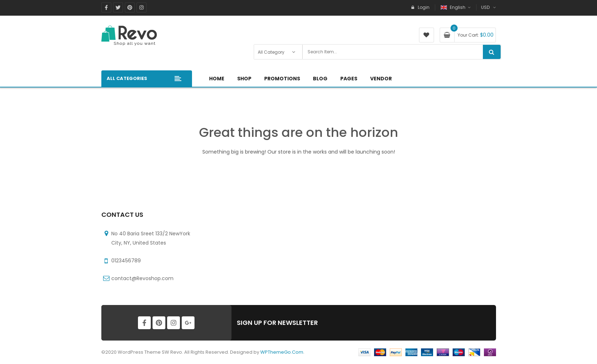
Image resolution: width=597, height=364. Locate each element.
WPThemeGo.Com (282, 352)
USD (485, 7)
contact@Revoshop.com (142, 278)
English (454, 7)
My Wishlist (427, 35)
